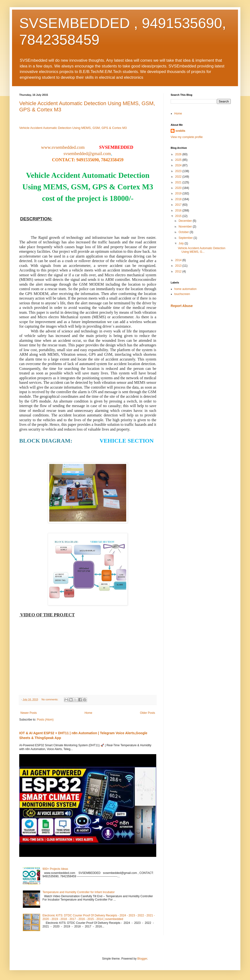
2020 (179, 188)
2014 (179, 260)
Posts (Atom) (45, 720)
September (186, 238)
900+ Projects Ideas (55, 869)
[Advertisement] (201, 346)
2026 (179, 154)
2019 (179, 193)
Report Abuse (182, 306)
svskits (180, 131)
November (186, 227)
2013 (179, 266)
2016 (179, 210)
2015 (179, 216)
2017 (179, 205)
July (182, 243)
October (184, 232)
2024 (179, 165)
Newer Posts (29, 713)
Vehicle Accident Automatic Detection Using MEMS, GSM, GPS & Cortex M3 (73, 128)
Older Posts (147, 713)
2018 (179, 199)
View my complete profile (187, 137)
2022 (179, 177)
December (186, 221)
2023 (179, 171)
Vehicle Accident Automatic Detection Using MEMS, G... (202, 250)
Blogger (142, 959)
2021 (179, 182)
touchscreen (182, 294)
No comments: (50, 699)
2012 (179, 271)
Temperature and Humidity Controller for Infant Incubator (79, 892)
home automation (185, 289)
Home (88, 713)
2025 (179, 160)
